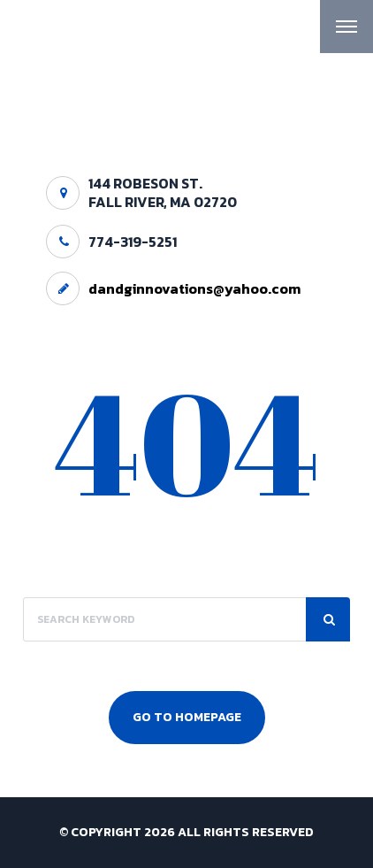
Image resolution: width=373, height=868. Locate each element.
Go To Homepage (187, 717)
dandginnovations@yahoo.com (194, 288)
